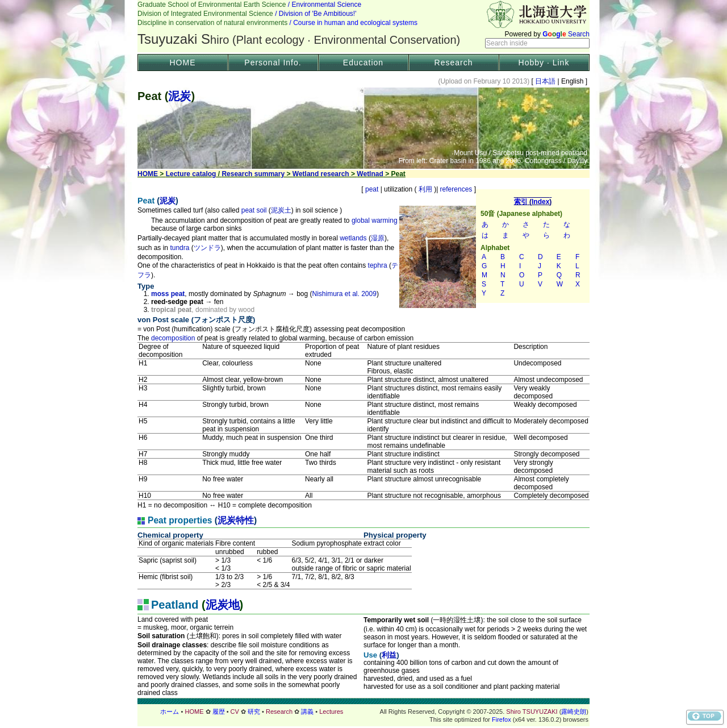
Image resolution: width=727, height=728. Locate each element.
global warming (375, 221)
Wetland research (321, 174)
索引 (533, 246)
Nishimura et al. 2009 (344, 294)
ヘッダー (363, 26)
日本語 (546, 81)
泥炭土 (281, 210)
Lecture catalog (191, 174)
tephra (378, 265)
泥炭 (179, 96)
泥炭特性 (236, 520)
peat (372, 189)
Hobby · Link (544, 63)
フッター (363, 712)
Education (363, 63)
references (456, 189)
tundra (179, 248)
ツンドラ (207, 248)
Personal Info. (273, 63)
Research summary (253, 174)
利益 (389, 655)
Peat (146, 201)
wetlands (353, 238)
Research (454, 63)
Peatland (175, 605)
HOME (183, 63)
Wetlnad (370, 174)
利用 (425, 189)
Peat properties (180, 520)
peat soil (254, 210)
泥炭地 (223, 605)
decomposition (173, 338)
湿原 (378, 238)
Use (370, 655)
